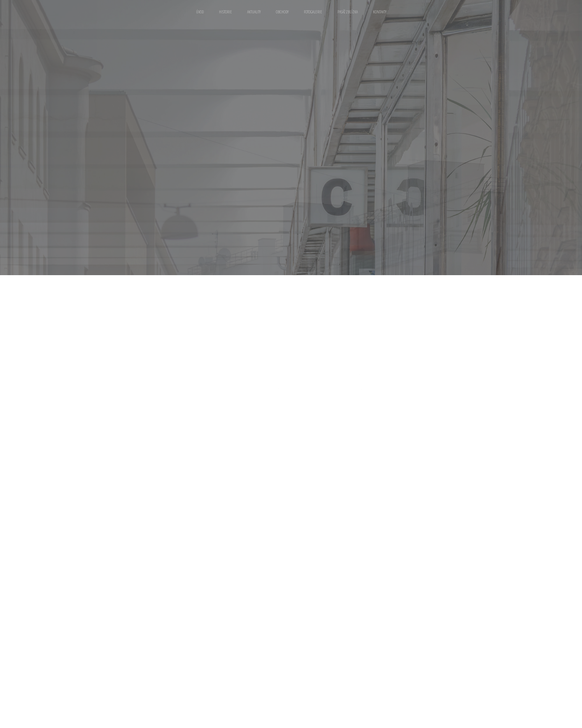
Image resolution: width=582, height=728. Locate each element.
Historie (225, 12)
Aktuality (254, 12)
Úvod (200, 12)
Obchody (282, 12)
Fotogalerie (313, 12)
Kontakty (380, 12)
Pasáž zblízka (348, 12)
